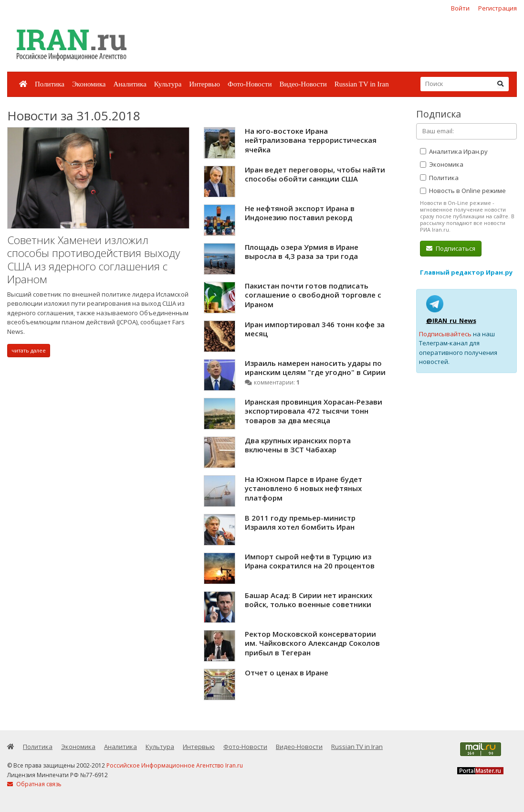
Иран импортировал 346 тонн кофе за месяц (315, 329)
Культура (168, 84)
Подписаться (451, 248)
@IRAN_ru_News (451, 321)
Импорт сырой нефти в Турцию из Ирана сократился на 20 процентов (310, 561)
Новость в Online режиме (463, 191)
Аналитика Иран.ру (454, 151)
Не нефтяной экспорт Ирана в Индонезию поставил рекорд (300, 213)
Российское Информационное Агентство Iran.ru (175, 765)
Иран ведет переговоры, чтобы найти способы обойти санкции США (315, 174)
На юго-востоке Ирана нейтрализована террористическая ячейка (311, 140)
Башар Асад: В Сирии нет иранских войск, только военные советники (309, 600)
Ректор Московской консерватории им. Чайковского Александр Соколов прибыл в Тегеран (312, 643)
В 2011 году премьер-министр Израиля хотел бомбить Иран (300, 523)
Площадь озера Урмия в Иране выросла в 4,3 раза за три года (302, 252)
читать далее (29, 350)
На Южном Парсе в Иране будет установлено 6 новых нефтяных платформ (304, 488)
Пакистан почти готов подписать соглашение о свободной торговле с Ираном (313, 295)
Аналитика (130, 84)
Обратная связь (34, 784)
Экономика (89, 84)
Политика (50, 84)
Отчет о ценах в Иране (287, 673)
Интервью (204, 84)
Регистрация (498, 8)
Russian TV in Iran (362, 84)
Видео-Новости (303, 84)
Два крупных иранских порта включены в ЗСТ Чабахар (298, 445)
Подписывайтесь (445, 334)
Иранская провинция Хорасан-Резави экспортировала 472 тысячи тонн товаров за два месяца (314, 411)
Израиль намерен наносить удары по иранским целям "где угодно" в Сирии (315, 368)
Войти (460, 8)
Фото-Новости (250, 84)
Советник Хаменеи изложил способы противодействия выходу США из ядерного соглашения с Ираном (94, 260)
